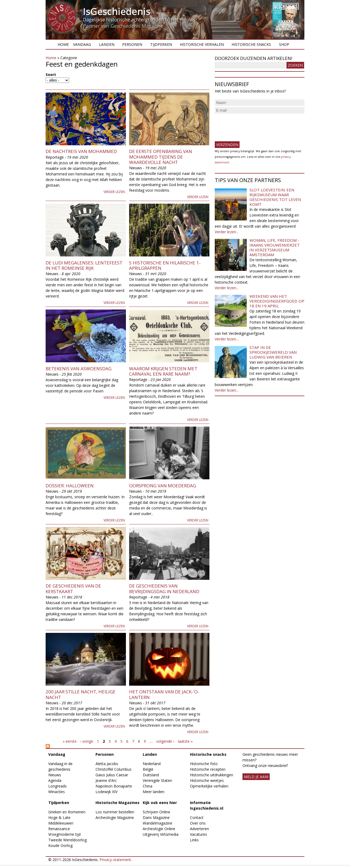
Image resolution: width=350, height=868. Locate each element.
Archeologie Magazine (115, 817)
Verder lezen (114, 192)
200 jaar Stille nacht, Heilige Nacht (81, 694)
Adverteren (199, 829)
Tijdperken (161, 44)
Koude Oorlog (60, 845)
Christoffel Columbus (114, 769)
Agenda (55, 780)
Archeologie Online (159, 829)
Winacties (57, 792)
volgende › (165, 741)
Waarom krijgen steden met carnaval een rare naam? (163, 371)
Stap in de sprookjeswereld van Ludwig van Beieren (273, 352)
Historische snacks (251, 44)
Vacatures (198, 834)
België (148, 769)
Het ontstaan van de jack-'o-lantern (164, 694)
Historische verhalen (202, 44)
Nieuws (55, 775)
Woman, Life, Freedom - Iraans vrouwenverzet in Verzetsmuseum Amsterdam (275, 247)
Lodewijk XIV (106, 792)
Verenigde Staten (157, 780)
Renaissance (59, 829)
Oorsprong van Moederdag (163, 486)
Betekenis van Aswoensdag (79, 369)
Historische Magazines (118, 803)
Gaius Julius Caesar (112, 775)
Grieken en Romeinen (67, 812)
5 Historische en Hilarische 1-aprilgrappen (165, 265)
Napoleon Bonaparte (114, 786)
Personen (132, 44)
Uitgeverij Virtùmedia (161, 834)
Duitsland (151, 775)
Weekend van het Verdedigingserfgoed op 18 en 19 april (277, 301)
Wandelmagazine (158, 823)
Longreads (57, 786)
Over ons (198, 823)
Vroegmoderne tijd (64, 834)
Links (194, 840)
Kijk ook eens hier (160, 803)
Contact (197, 817)
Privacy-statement (115, 860)
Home (63, 44)
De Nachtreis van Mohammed (81, 151)
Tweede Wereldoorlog (67, 840)
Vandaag (82, 44)
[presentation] (255, 125)
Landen (107, 44)
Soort (51, 75)
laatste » (185, 741)
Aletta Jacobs (107, 764)
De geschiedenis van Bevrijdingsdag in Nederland (164, 588)
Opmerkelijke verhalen (209, 786)
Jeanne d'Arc (106, 780)
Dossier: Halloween (70, 486)
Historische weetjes (207, 780)
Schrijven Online (156, 812)
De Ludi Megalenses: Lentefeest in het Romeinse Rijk (84, 265)
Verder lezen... (227, 232)
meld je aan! (256, 777)
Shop (284, 44)
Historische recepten (208, 769)
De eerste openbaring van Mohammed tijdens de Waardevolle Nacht (161, 157)
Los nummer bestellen (115, 812)
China (148, 786)
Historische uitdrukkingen (212, 775)
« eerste (70, 741)
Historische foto (204, 764)
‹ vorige (87, 741)
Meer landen (154, 792)
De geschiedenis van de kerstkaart (73, 588)
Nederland (152, 764)
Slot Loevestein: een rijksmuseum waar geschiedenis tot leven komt (275, 197)
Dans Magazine (156, 817)
